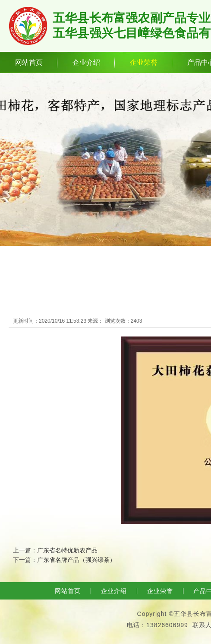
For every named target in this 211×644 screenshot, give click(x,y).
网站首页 (29, 62)
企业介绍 (86, 62)
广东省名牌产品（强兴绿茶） (76, 560)
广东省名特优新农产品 (67, 550)
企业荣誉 (144, 62)
